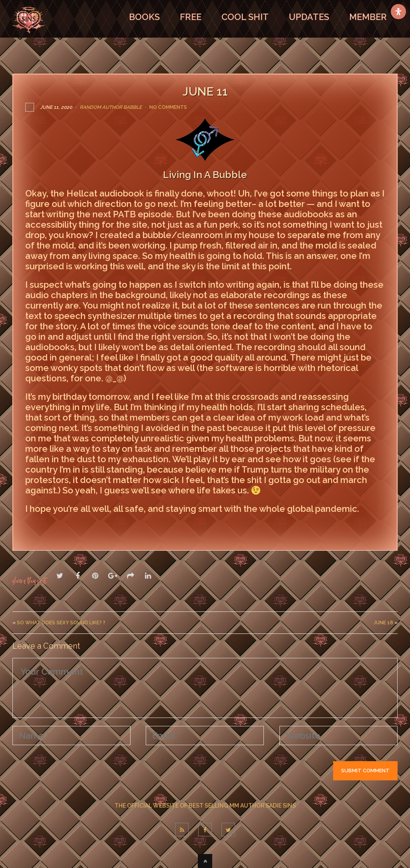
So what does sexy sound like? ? (61, 622)
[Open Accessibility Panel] (398, 12)
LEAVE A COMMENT (63, 526)
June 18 (383, 622)
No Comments (168, 107)
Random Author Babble (111, 107)
